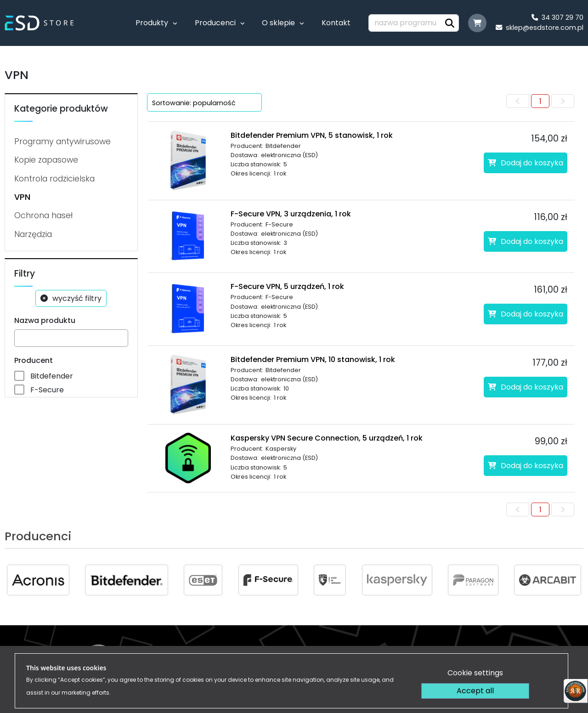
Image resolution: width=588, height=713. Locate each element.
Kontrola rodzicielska (54, 179)
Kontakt (336, 23)
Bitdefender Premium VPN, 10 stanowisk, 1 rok (313, 359)
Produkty (152, 23)
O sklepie (278, 23)
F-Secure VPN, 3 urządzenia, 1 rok (291, 214)
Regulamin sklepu (309, 656)
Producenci (215, 23)
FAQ (571, 656)
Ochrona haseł (43, 215)
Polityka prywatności (475, 656)
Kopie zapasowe (46, 160)
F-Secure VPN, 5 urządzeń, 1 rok (287, 286)
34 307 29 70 (557, 17)
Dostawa (410, 656)
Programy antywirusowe (62, 141)
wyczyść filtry (77, 298)
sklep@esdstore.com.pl (540, 28)
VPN (22, 197)
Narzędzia (33, 234)
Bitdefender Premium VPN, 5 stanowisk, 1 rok (312, 135)
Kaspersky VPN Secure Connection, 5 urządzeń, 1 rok (327, 438)
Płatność (367, 656)
